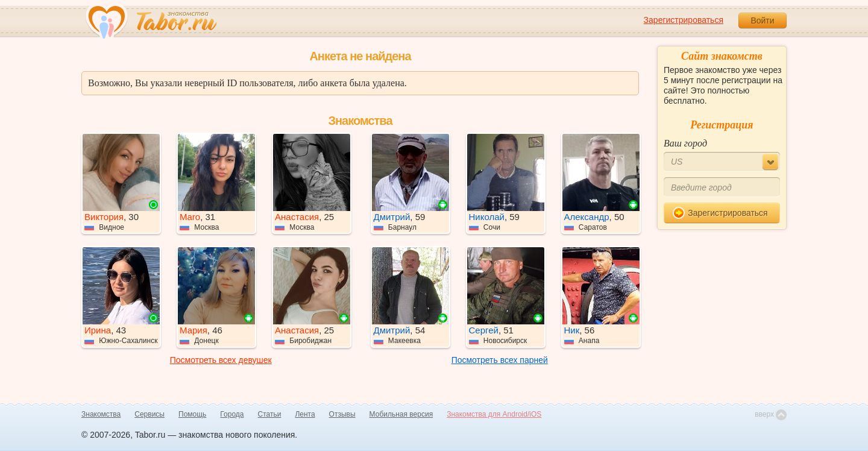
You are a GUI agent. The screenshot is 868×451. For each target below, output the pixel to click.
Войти (762, 20)
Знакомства (101, 414)
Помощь (192, 414)
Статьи (270, 414)
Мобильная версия (401, 414)
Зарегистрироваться (684, 20)
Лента (305, 414)
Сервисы (149, 414)
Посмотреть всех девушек (221, 360)
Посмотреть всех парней (500, 360)
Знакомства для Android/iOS (494, 414)
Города (232, 414)
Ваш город (685, 143)
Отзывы (342, 414)
